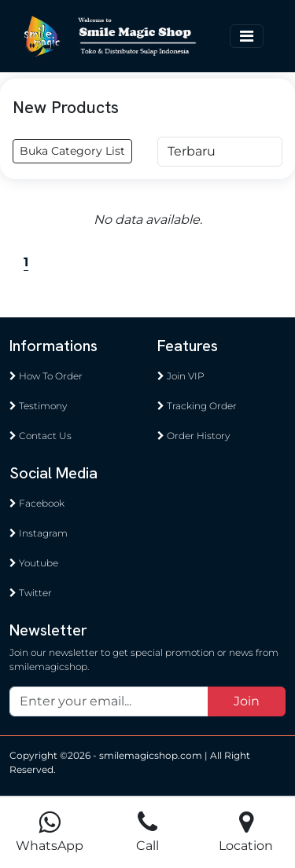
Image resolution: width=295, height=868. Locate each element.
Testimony (38, 406)
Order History (194, 436)
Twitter (31, 593)
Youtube (34, 563)
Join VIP (181, 376)
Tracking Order (197, 406)
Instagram (39, 533)
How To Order (46, 376)
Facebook (37, 503)
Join (247, 701)
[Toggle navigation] (247, 36)
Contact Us (41, 436)
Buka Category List (72, 151)
